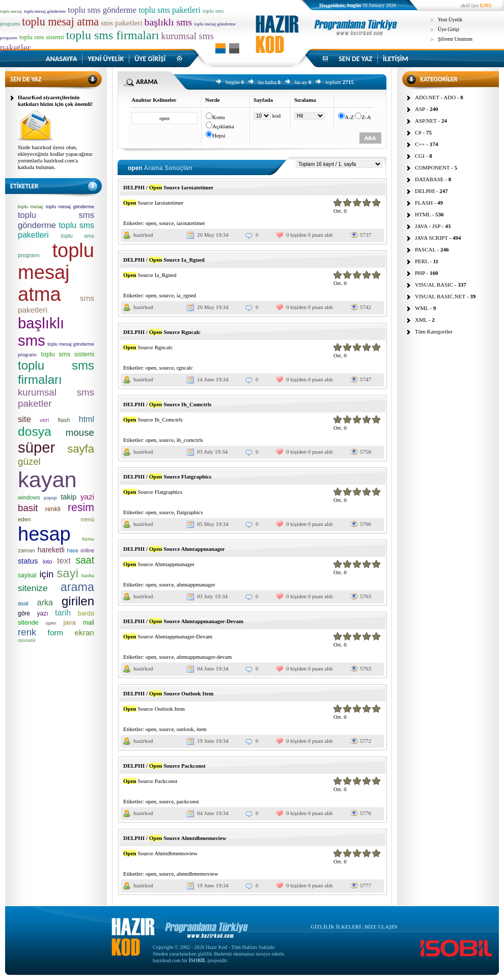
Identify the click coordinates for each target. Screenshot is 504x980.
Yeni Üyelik (450, 20)
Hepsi (219, 135)
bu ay (301, 82)
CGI (420, 156)
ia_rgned (186, 295)
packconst (188, 801)
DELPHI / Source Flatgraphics (167, 477)
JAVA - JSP (428, 226)
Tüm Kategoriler (434, 331)
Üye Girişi (449, 29)
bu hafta (267, 82)
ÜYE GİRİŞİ (150, 59)
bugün (233, 82)
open (151, 223)
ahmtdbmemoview (198, 874)
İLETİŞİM (396, 59)
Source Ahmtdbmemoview (160, 853)
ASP (420, 109)
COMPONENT (432, 167)
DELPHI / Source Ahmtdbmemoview (175, 838)
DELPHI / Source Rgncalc (162, 332)
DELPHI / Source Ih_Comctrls (167, 404)
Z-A (366, 117)
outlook (185, 729)
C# (418, 132)
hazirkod (143, 235)
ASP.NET (426, 121)
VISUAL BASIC (434, 285)
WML (422, 308)
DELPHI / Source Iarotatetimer (168, 187)
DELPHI (425, 191)
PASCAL (425, 249)
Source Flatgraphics (153, 492)
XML (421, 320)
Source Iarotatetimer (153, 203)
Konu (218, 117)
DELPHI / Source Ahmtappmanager (174, 549)
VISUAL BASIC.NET (440, 296)
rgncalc (185, 368)
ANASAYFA (61, 59)
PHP (420, 273)
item (202, 729)
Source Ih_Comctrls (153, 419)
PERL (422, 261)
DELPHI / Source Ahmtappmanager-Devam (183, 621)
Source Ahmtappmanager (159, 564)
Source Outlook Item (154, 709)
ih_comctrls (190, 440)
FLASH (424, 203)
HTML (423, 214)
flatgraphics (190, 512)
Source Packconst (150, 781)
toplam (333, 82)
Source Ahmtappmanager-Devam (168, 636)
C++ (420, 144)
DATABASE (429, 179)
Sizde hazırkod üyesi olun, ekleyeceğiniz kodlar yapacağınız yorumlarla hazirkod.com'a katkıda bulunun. (55, 157)
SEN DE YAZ (355, 59)
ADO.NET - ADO (435, 97)
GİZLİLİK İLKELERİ (336, 927)
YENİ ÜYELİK (106, 59)
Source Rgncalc (148, 347)
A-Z (349, 117)
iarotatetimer (191, 223)
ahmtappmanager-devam (204, 657)
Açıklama (223, 126)
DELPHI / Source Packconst (164, 766)
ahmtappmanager (196, 584)
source (167, 223)
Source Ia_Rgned (150, 275)
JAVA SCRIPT (431, 238)
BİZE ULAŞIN (381, 927)
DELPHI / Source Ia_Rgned (164, 260)
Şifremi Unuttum (455, 39)
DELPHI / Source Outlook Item (168, 693)
